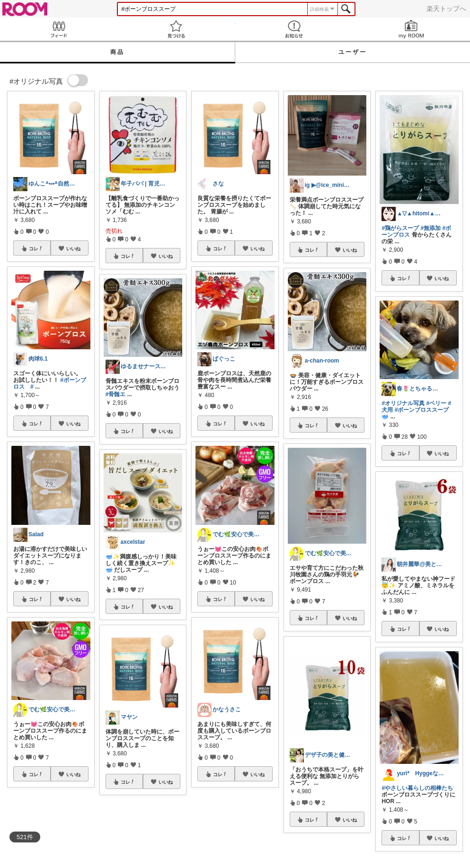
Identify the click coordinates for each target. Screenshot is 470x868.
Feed (59, 29)
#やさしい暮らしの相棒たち (417, 788)
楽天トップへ (446, 9)
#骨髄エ (116, 394)
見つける (176, 29)
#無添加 (430, 228)
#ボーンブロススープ (422, 410)
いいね (73, 248)
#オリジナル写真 (403, 403)
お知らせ (294, 29)
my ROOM (411, 29)
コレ (36, 248)
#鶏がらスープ (400, 228)
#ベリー (436, 403)
